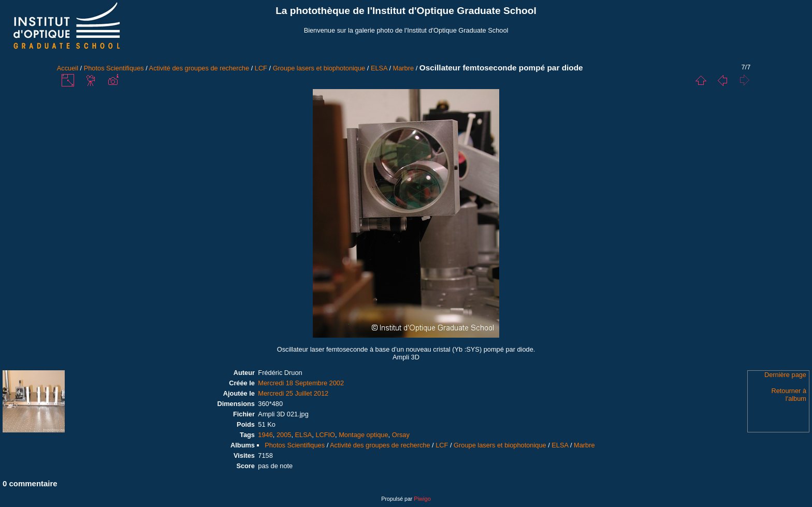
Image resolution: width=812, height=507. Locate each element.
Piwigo (422, 499)
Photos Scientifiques (114, 68)
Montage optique (363, 435)
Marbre (404, 68)
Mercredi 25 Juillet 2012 (293, 393)
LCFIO (325, 435)
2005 (284, 435)
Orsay (401, 435)
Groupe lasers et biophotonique (319, 68)
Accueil (68, 68)
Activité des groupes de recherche (199, 68)
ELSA (379, 68)
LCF (261, 68)
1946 (265, 435)
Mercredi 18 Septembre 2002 (301, 383)
